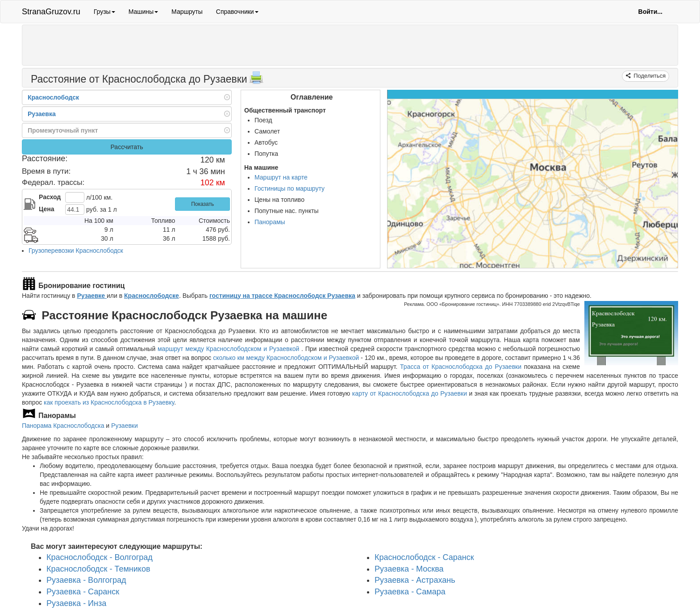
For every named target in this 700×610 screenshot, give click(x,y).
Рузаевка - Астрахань (415, 580)
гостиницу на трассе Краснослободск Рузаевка (282, 296)
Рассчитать (127, 147)
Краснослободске (152, 296)
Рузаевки (125, 426)
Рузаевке (92, 296)
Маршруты (187, 12)
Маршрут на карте (281, 177)
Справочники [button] (237, 12)
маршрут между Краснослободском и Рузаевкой (229, 349)
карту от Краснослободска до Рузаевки (410, 393)
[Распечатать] (256, 80)
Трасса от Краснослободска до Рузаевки (461, 367)
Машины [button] (143, 12)
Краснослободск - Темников (98, 569)
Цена (46, 209)
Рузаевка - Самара (410, 592)
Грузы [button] (104, 12)
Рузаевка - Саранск (83, 592)
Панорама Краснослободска (63, 426)
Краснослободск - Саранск (424, 557)
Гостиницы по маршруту (290, 188)
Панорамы (270, 222)
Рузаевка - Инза (76, 603)
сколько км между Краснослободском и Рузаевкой (286, 358)
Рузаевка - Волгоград (86, 580)
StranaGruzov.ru (51, 12)
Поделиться (649, 76)
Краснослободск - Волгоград (100, 557)
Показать (202, 204)
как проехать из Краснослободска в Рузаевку (109, 402)
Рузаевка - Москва (409, 569)
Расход (50, 197)
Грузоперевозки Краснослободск (76, 251)
